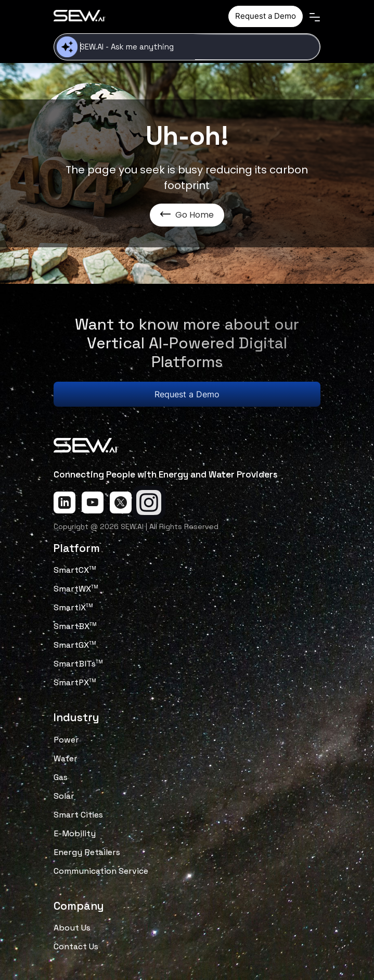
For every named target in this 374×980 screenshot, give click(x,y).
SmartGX (75, 645)
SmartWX (76, 589)
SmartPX (75, 682)
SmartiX (73, 607)
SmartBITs (78, 664)
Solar (64, 796)
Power (66, 740)
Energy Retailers (87, 852)
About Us (72, 928)
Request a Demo (266, 16)
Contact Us (76, 946)
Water (66, 758)
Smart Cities (78, 815)
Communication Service (101, 871)
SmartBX (75, 626)
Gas (61, 777)
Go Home (187, 215)
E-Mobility (75, 833)
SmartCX (75, 570)
